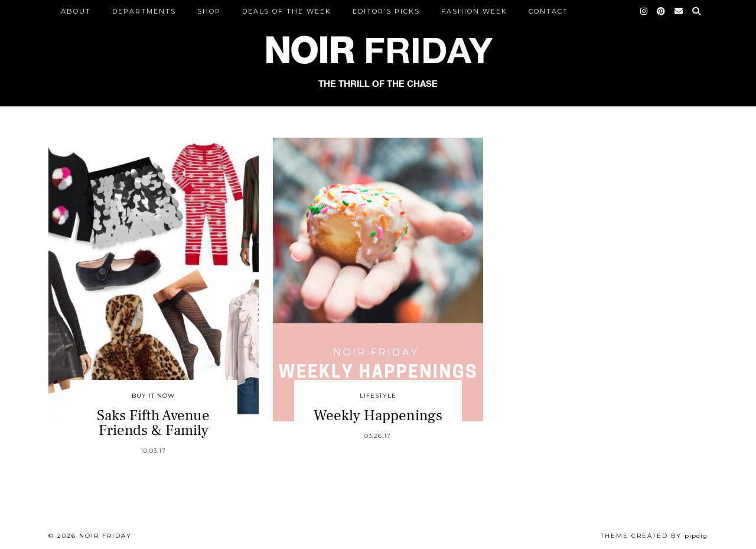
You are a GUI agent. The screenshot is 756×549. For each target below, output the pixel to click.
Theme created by (654, 536)
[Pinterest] (661, 11)
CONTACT (548, 11)
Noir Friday (105, 536)
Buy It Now (153, 396)
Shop (209, 11)
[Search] (697, 11)
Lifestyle (378, 396)
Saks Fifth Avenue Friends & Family (153, 423)
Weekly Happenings (378, 415)
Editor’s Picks (386, 11)
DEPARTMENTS (144, 11)
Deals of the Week (287, 11)
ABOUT (76, 11)
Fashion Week (474, 11)
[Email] (679, 11)
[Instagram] (644, 11)
